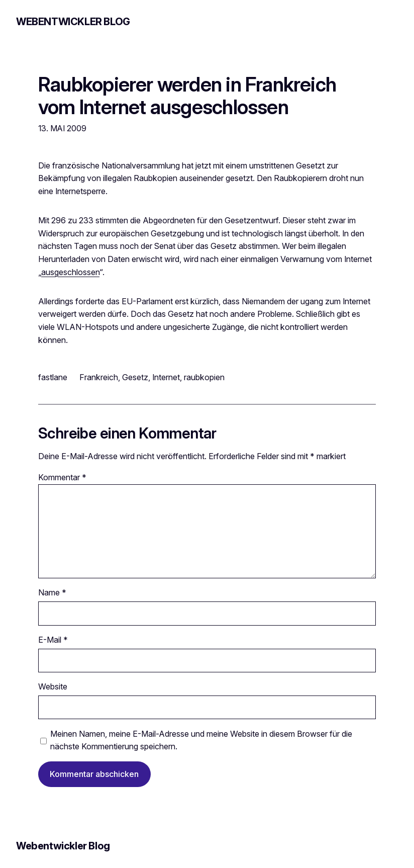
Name (52, 592)
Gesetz (135, 377)
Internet (166, 377)
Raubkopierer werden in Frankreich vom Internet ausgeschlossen (187, 96)
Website (53, 686)
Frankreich (99, 377)
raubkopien (204, 377)
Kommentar (62, 477)
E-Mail (53, 640)
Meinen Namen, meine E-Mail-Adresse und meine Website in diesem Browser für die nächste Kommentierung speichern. (201, 740)
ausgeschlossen (70, 272)
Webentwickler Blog (73, 22)
